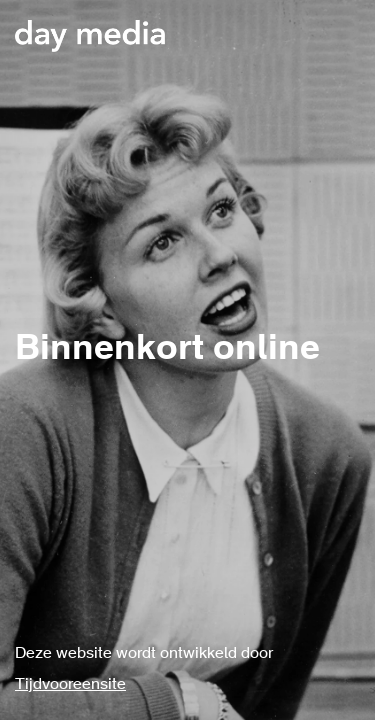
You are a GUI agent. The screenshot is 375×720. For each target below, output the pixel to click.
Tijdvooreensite (70, 685)
